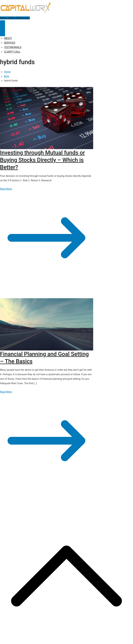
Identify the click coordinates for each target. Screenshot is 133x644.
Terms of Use (95, 503)
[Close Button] (3, 32)
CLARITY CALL (12, 52)
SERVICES (10, 43)
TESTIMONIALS (13, 47)
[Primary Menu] (3, 24)
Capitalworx (27, 503)
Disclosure (80, 503)
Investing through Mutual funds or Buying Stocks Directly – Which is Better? (42, 160)
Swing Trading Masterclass (15, 18)
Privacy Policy (65, 503)
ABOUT (8, 38)
